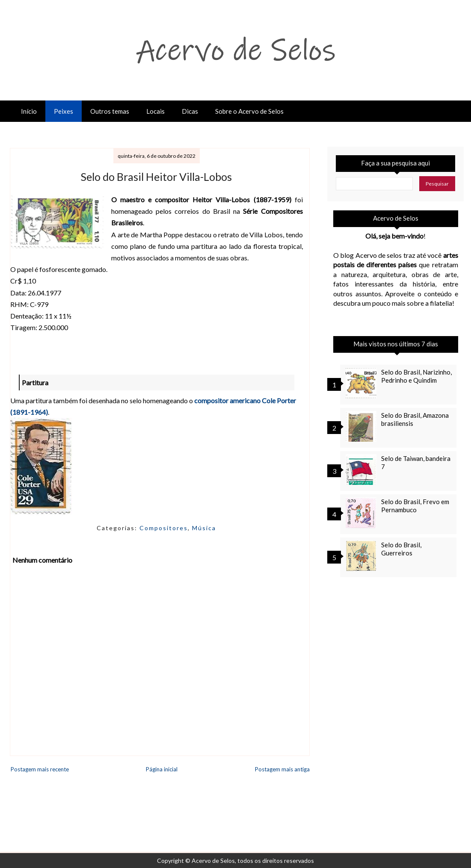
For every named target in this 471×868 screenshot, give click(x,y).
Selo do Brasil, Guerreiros (401, 549)
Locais (156, 111)
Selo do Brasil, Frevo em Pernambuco (415, 506)
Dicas (190, 111)
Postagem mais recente (40, 769)
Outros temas (110, 111)
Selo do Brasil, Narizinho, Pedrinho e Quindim (416, 376)
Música (204, 528)
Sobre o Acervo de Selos (249, 111)
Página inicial (162, 769)
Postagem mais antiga (282, 769)
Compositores (164, 528)
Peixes (64, 111)
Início (29, 111)
